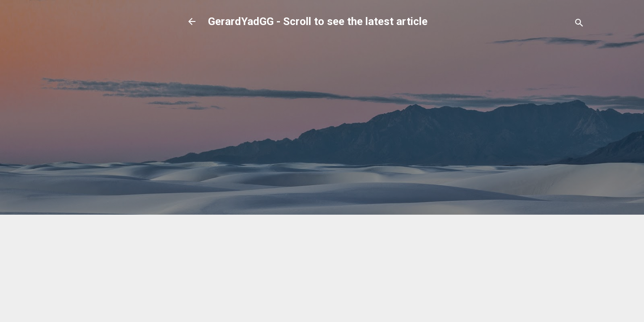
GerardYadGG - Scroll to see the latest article (318, 21)
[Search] (579, 24)
